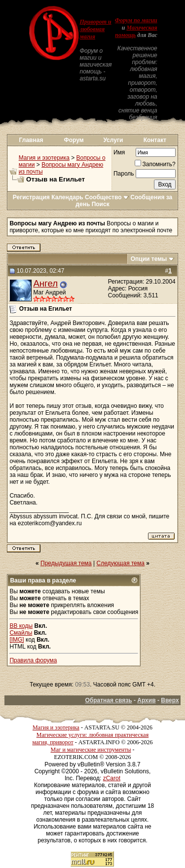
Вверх (170, 700)
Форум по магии (136, 20)
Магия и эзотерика (44, 158)
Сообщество (107, 197)
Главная (31, 140)
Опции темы (149, 259)
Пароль (124, 174)
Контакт (155, 140)
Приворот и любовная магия (95, 29)
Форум (74, 140)
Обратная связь (108, 700)
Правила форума (33, 660)
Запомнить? (155, 164)
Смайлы (21, 633)
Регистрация (31, 197)
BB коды (21, 626)
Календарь (67, 197)
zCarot (112, 778)
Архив (146, 700)
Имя (119, 152)
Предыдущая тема (66, 563)
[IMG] (17, 640)
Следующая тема (121, 563)
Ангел (45, 283)
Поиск (101, 204)
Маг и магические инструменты (91, 750)
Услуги (113, 140)
